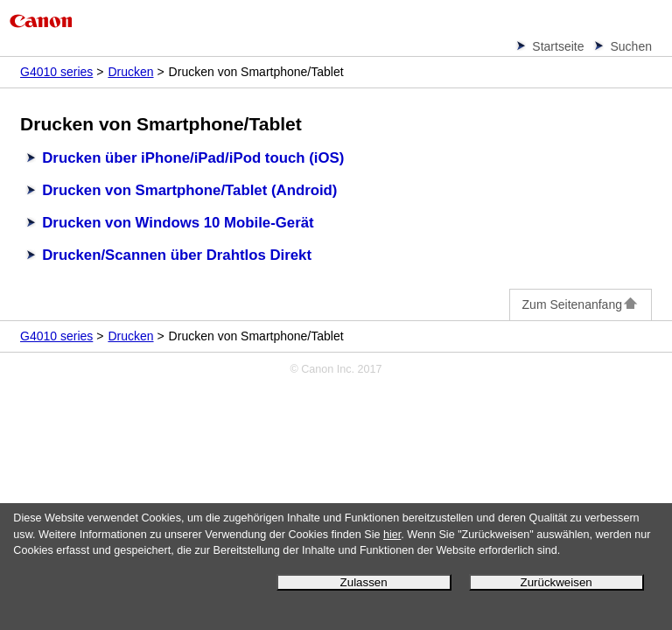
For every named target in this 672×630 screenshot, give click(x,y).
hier (392, 535)
